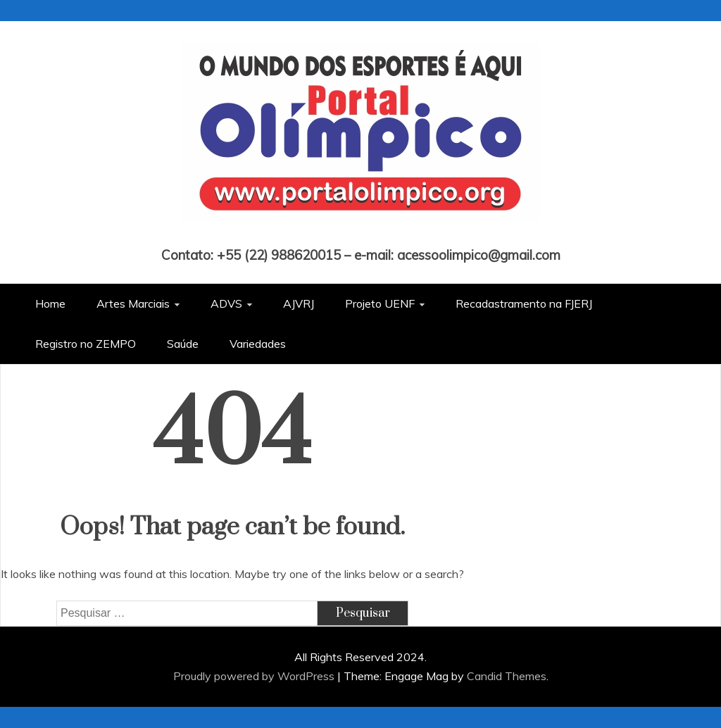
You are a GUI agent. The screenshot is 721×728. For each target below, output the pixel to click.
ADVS (226, 303)
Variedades (258, 344)
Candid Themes (507, 676)
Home (50, 303)
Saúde (183, 344)
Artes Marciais (133, 303)
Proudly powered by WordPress (255, 676)
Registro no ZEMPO (86, 344)
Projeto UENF (380, 303)
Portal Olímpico (361, 235)
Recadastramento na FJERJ (524, 303)
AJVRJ (299, 303)
